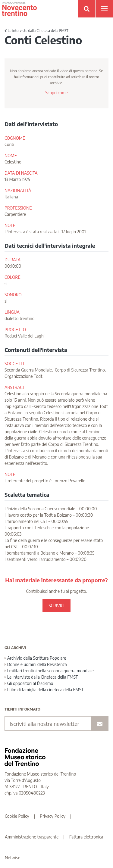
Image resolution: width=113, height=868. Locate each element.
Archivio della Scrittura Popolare (35, 658)
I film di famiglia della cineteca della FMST (44, 690)
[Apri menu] (104, 9)
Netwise (13, 858)
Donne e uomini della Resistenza (36, 664)
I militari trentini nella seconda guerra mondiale (49, 671)
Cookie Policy (17, 816)
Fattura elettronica (86, 837)
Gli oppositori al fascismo (29, 683)
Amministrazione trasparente (32, 837)
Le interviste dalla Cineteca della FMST (36, 31)
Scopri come (56, 93)
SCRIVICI (56, 606)
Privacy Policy (53, 816)
